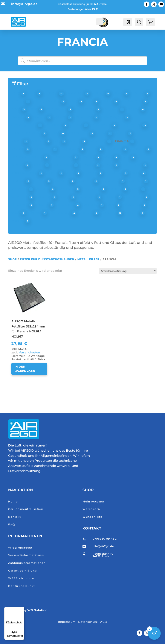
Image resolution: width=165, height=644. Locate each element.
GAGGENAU (70, 149)
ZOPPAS (18, 221)
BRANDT (18, 117)
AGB (104, 622)
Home (13, 501)
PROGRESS (111, 181)
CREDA (77, 125)
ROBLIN (43, 189)
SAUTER (116, 189)
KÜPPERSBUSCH (25, 173)
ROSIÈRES (67, 189)
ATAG (74, 101)
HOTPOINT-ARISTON (27, 157)
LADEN (53, 173)
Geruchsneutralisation (26, 509)
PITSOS (40, 181)
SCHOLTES (20, 197)
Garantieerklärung (23, 571)
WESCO (36, 213)
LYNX (71, 173)
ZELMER (133, 213)
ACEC (16, 93)
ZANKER (87, 213)
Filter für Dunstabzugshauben (47, 259)
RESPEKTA (20, 189)
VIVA (112, 205)
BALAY (108, 101)
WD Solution (37, 610)
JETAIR (39, 165)
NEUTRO (18, 181)
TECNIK (111, 197)
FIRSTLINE (98, 141)
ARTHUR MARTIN (47, 101)
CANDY (61, 117)
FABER (122, 133)
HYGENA (89, 157)
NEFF (136, 173)
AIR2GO (52, 93)
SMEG (65, 197)
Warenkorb (91, 509)
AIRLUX (99, 93)
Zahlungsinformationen (27, 563)
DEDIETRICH (102, 125)
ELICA (55, 133)
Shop (13, 259)
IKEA (126, 157)
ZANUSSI (110, 213)
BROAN (40, 117)
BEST (34, 109)
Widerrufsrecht (20, 547)
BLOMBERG (86, 109)
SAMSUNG (92, 189)
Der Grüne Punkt (22, 586)
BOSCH (134, 109)
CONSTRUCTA (113, 117)
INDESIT (18, 165)
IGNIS (109, 157)
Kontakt (15, 517)
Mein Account (93, 501)
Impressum (67, 622)
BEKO (16, 109)
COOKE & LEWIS (24, 125)
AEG (33, 93)
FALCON (39, 141)
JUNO (109, 165)
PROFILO (86, 181)
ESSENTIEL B (79, 133)
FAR (58, 141)
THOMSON (20, 205)
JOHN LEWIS (63, 165)
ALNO (119, 93)
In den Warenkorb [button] (25, 369)
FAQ (12, 524)
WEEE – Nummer (22, 578)
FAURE (76, 141)
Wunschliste (92, 517)
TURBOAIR (66, 205)
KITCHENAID (132, 165)
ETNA (103, 133)
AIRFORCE (76, 93)
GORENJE (115, 149)
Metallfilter (88, 259)
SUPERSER (88, 197)
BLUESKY (112, 109)
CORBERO (54, 125)
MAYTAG (91, 173)
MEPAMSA (115, 173)
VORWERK (133, 205)
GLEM (93, 149)
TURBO (43, 205)
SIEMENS (44, 197)
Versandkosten (29, 352)
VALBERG (92, 205)
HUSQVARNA (63, 157)
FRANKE (18, 149)
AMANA (139, 93)
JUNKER (89, 165)
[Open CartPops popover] (154, 633)
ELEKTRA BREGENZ (27, 133)
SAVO (136, 189)
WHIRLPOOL (61, 213)
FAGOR (17, 141)
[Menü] (22, 609)
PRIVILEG (62, 181)
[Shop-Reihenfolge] (128, 271)
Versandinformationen (26, 555)
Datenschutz (88, 622)
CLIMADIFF (85, 117)
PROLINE (136, 181)
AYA (91, 101)
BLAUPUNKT (57, 109)
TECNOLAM (135, 197)
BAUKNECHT (132, 101)
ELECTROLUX (131, 125)
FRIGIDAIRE (43, 149)
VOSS (16, 213)
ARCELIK (18, 101)
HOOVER (138, 149)
